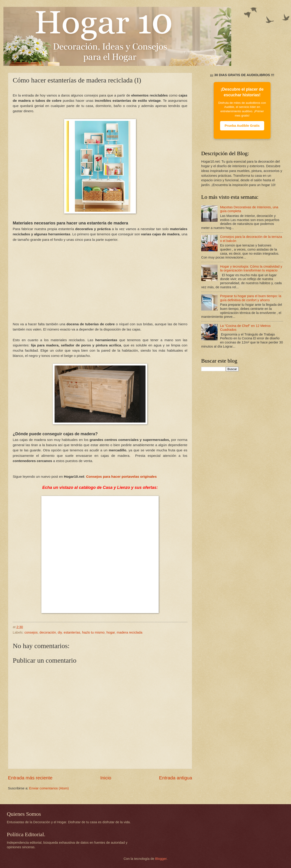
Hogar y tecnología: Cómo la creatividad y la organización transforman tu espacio (251, 269)
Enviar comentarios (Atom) (49, 788)
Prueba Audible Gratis (242, 126)
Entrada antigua (176, 778)
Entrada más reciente (30, 778)
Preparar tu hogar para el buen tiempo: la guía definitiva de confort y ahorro (251, 298)
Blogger (161, 859)
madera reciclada (129, 632)
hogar (111, 632)
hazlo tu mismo (93, 632)
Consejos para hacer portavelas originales (122, 476)
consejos (31, 632)
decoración (48, 632)
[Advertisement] (100, 284)
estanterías (72, 632)
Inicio (106, 778)
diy (60, 632)
